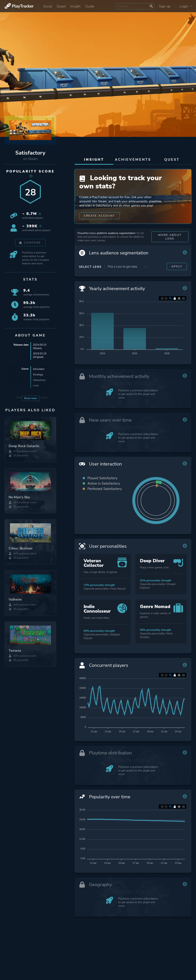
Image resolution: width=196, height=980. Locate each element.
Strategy (38, 375)
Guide (90, 6)
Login (186, 6)
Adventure (39, 381)
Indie (36, 386)
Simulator (39, 370)
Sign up (165, 6)
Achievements (133, 160)
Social (48, 6)
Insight (76, 6)
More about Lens (170, 245)
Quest (61, 6)
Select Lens (90, 275)
